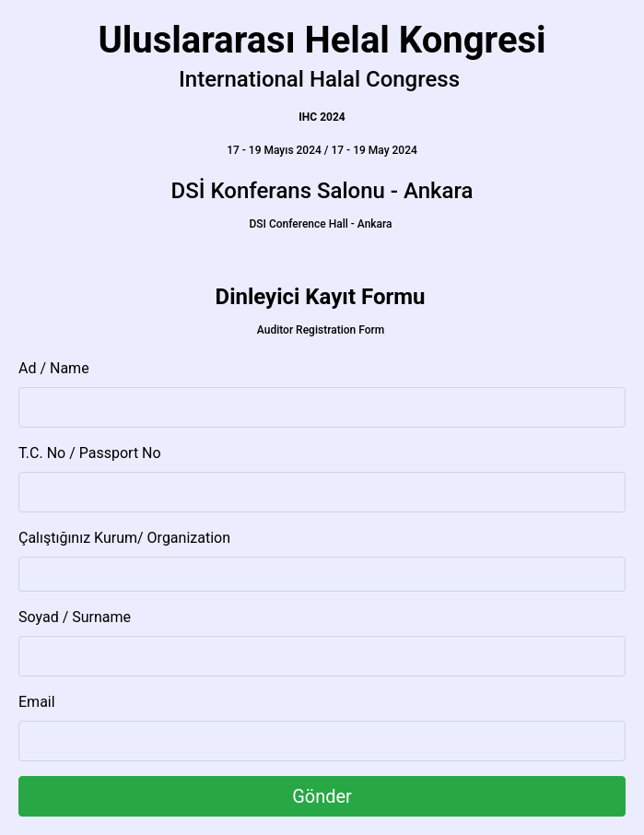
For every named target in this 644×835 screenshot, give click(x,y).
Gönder (322, 796)
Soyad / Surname (75, 617)
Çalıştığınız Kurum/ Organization (124, 538)
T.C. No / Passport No (90, 453)
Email (37, 702)
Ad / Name (54, 368)
